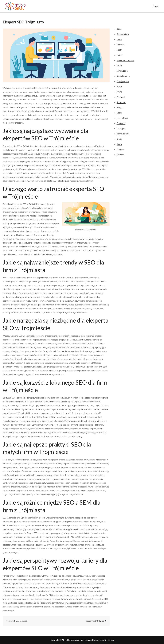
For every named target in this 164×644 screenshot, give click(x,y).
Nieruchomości (123, 76)
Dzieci (119, 39)
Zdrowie (120, 155)
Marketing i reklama (125, 60)
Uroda (119, 139)
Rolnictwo (121, 102)
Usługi (119, 144)
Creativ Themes (107, 640)
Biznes (119, 29)
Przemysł (121, 97)
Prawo (119, 92)
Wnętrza (120, 149)
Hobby (119, 50)
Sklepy (120, 107)
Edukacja (120, 45)
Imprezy (120, 55)
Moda (119, 66)
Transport (121, 123)
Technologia (122, 118)
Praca (119, 87)
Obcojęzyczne (123, 81)
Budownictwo (123, 34)
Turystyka (121, 128)
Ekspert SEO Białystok (18, 621)
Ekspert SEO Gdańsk (95, 621)
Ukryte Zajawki (123, 134)
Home (156, 6)
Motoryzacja (122, 71)
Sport (119, 113)
